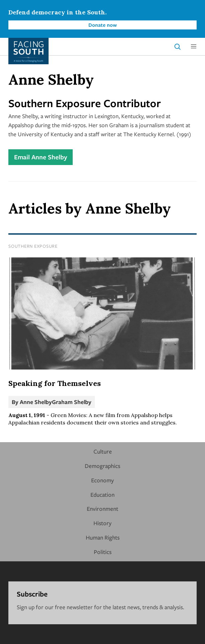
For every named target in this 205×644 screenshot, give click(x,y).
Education (102, 495)
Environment (102, 509)
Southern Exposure (33, 246)
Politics (103, 552)
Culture (103, 451)
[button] (194, 47)
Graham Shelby (72, 402)
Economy (102, 480)
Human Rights (103, 537)
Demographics (102, 466)
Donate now (103, 25)
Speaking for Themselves (55, 383)
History (102, 523)
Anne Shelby (36, 402)
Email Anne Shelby (41, 157)
